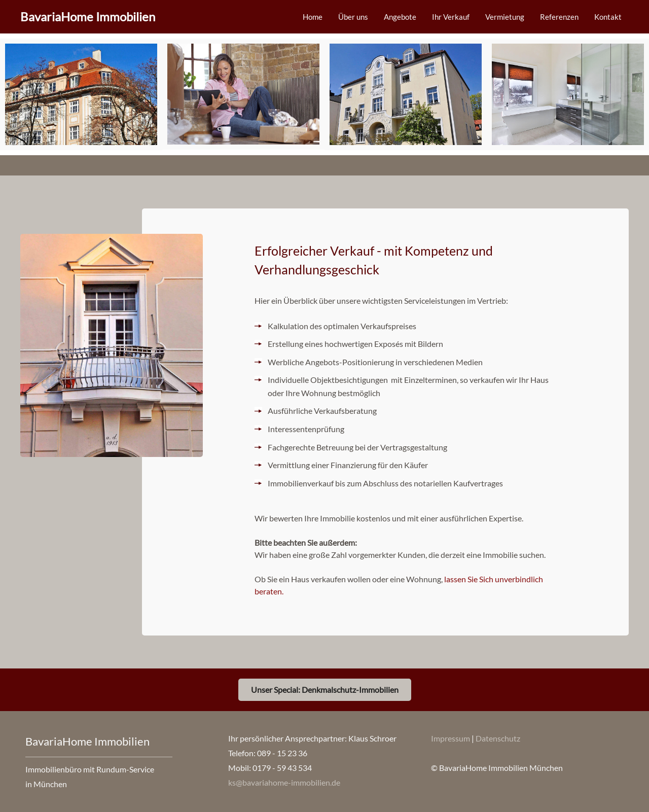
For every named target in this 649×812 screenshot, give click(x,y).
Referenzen (559, 17)
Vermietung (505, 17)
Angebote (400, 17)
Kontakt (608, 17)
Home (313, 17)
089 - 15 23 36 (282, 753)
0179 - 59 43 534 (282, 768)
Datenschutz (498, 738)
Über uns (353, 17)
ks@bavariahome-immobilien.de (284, 782)
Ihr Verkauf (451, 17)
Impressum (451, 738)
